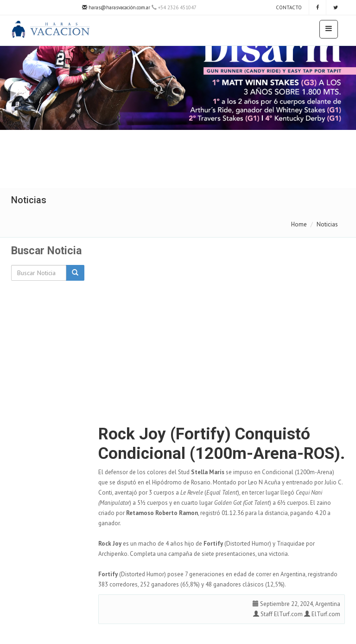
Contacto (288, 7)
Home (299, 224)
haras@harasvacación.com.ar (116, 7)
